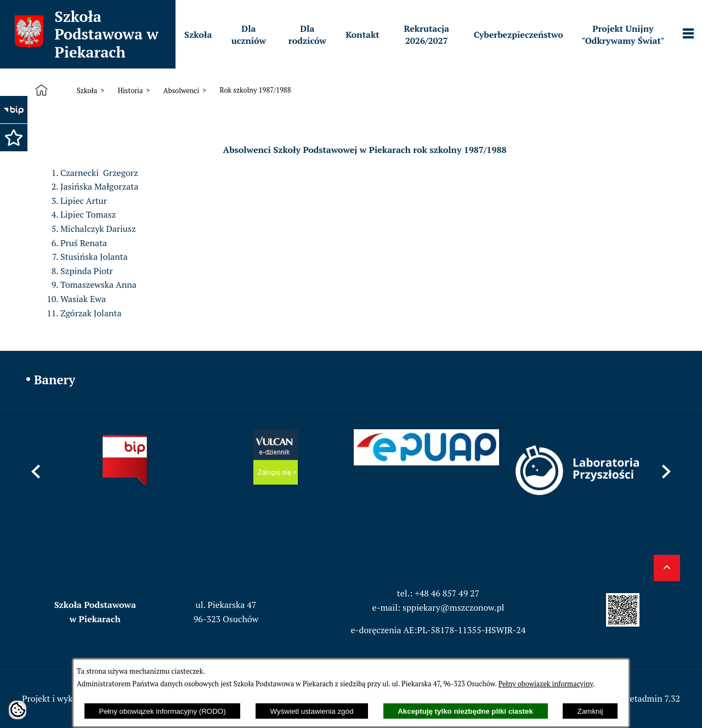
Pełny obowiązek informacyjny (546, 684)
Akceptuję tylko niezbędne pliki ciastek (465, 711)
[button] (14, 138)
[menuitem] (198, 35)
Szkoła (87, 91)
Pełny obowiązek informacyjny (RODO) (163, 711)
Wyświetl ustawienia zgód (312, 711)
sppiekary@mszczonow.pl (453, 607)
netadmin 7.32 (652, 698)
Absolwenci (181, 91)
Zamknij (590, 711)
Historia (131, 91)
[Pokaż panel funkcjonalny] (688, 35)
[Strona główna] (44, 90)
